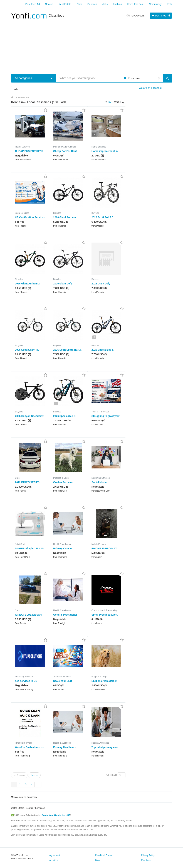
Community (155, 4)
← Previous (19, 775)
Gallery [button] (121, 102)
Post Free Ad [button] (163, 16)
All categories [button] (23, 78)
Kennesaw (40, 808)
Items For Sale (135, 4)
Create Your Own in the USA (56, 815)
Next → (34, 775)
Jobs (105, 4)
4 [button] (56, 138)
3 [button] (18, 135)
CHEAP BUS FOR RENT (29, 151)
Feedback (146, 860)
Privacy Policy (148, 855)
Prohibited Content (104, 855)
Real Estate (65, 4)
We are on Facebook (150, 88)
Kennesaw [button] (134, 78)
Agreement (55, 855)
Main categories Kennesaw (24, 797)
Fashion (117, 4)
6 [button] (22, 601)
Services (92, 4)
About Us (54, 860)
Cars (80, 4)
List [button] (110, 102)
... (38, 784)
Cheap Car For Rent (65, 151)
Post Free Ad (33, 4)
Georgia (30, 808)
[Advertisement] (91, 44)
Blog (97, 860)
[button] (52, 78)
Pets (169, 4)
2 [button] (56, 403)
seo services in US (26, 681)
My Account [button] (138, 16)
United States (18, 808)
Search (49, 4)
